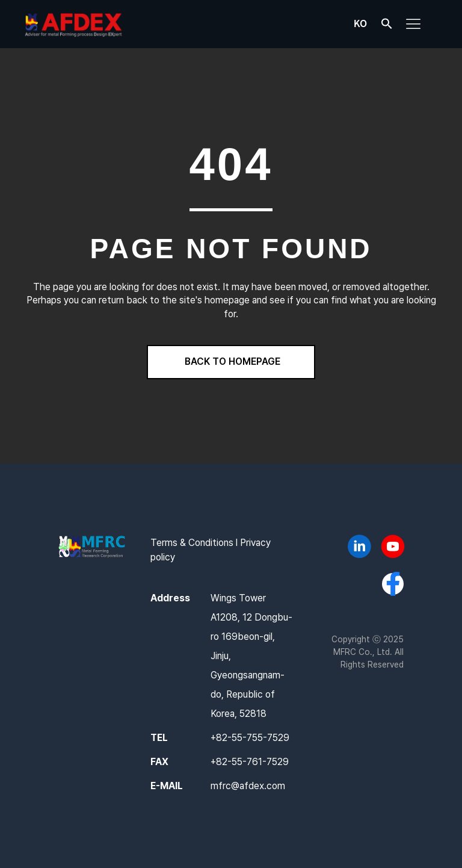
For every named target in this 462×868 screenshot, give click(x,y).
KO (360, 23)
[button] (387, 26)
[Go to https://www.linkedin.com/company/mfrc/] (359, 548)
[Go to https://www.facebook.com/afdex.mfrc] (393, 585)
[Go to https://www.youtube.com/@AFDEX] (393, 548)
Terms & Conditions (192, 543)
